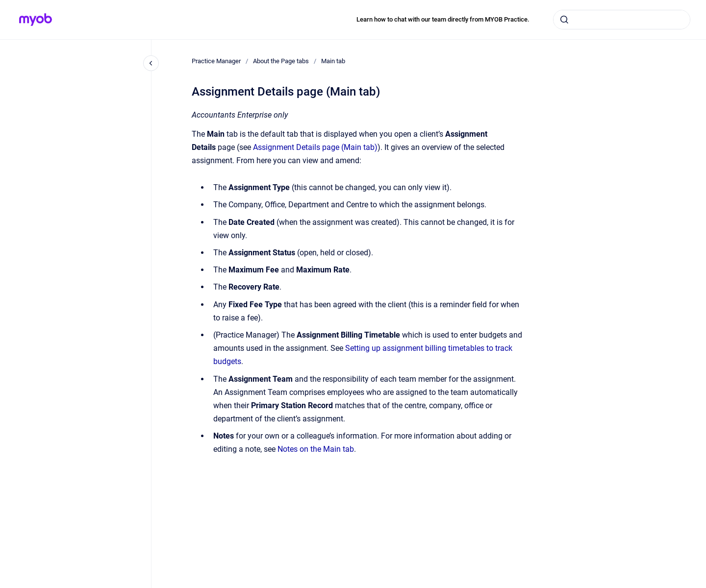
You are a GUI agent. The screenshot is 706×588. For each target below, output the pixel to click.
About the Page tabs (281, 61)
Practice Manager (216, 61)
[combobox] (622, 20)
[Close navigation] (151, 63)
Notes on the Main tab (316, 449)
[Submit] (564, 20)
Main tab (333, 61)
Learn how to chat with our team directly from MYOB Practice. (443, 19)
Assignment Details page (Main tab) (315, 147)
